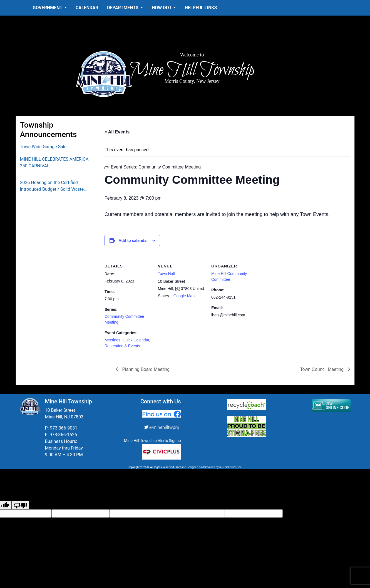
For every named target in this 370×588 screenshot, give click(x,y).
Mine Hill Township (192, 70)
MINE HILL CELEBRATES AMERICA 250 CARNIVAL (54, 162)
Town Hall (166, 274)
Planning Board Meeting (145, 369)
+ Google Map (182, 296)
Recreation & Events (122, 346)
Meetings (112, 340)
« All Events (117, 132)
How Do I (162, 8)
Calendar (87, 8)
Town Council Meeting (323, 369)
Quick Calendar (136, 340)
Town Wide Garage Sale (43, 147)
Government (48, 8)
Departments (123, 8)
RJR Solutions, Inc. (231, 467)
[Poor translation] (20, 505)
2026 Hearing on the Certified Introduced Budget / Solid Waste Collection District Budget (52, 186)
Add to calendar (133, 240)
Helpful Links (201, 8)
